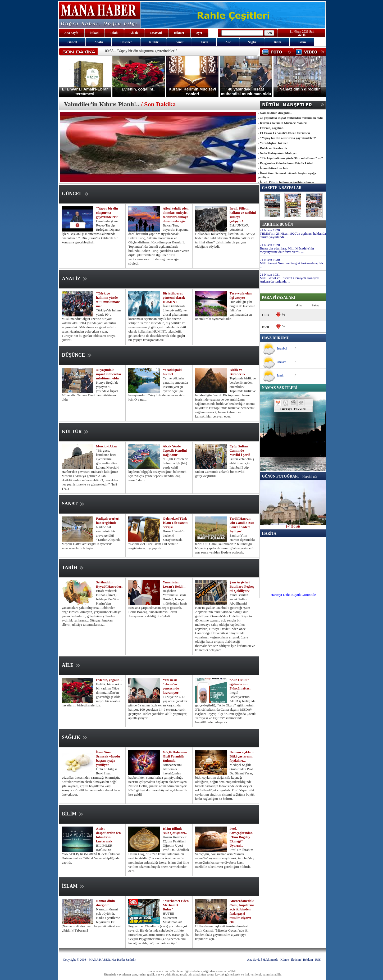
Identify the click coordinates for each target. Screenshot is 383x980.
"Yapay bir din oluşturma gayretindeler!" (107, 213)
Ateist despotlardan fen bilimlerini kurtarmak (108, 835)
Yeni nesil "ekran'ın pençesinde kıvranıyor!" (172, 686)
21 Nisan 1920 (270, 230)
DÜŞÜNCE (77, 355)
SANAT (74, 504)
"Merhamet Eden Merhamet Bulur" (176, 905)
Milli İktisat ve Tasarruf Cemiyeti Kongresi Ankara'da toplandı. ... (289, 280)
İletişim (296, 960)
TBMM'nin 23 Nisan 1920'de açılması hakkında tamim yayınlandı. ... (293, 235)
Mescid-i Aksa (106, 446)
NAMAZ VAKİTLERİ (280, 388)
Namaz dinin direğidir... (105, 903)
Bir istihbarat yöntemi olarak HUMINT (174, 298)
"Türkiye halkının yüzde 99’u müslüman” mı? (108, 300)
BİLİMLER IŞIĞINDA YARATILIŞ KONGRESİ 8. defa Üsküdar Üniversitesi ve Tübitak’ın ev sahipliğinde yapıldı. (91, 854)
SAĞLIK (75, 737)
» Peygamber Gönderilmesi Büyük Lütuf (285, 163)
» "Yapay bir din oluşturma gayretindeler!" (287, 138)
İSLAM (74, 886)
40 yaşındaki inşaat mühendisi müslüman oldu (108, 374)
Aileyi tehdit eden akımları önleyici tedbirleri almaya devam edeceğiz (176, 215)
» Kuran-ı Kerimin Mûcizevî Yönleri (282, 123)
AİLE (72, 665)
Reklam (308, 960)
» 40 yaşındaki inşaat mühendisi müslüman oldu (290, 118)
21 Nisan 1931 (270, 275)
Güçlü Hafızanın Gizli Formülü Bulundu (175, 756)
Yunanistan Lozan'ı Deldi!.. (174, 584)
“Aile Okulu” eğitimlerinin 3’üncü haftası (240, 684)
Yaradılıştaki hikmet (172, 372)
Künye (285, 960)
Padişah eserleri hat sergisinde (108, 521)
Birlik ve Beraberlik (238, 372)
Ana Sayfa (254, 960)
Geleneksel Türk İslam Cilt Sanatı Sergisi (175, 523)
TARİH (73, 568)
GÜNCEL (76, 194)
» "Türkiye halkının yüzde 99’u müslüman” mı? (290, 158)
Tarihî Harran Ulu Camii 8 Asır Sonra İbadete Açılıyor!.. (242, 525)
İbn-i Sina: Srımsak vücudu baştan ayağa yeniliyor (108, 758)
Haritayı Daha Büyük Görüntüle (293, 595)
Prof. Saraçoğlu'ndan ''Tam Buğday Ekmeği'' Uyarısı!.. (241, 837)
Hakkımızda (270, 960)
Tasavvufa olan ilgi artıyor (241, 295)
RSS (318, 960)
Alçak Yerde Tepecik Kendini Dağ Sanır (175, 450)
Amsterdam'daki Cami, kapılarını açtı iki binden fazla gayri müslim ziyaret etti (242, 911)
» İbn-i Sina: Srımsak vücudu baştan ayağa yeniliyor (287, 175)
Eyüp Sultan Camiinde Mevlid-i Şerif (240, 450)
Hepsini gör (310, 477)
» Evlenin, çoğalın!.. (271, 128)
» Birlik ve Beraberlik (272, 148)
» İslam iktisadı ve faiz (273, 168)
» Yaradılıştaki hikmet (273, 143)
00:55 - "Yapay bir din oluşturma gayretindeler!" (141, 51)
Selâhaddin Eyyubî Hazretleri (109, 584)
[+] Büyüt (293, 525)
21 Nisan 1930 (270, 260)
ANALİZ (75, 279)
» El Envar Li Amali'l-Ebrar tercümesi (284, 133)
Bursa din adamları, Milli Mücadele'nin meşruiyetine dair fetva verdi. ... (287, 250)
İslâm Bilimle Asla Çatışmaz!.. (175, 831)
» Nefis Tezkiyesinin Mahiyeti (277, 153)
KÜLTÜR (76, 432)
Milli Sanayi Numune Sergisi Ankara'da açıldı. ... (292, 265)
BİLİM (73, 814)
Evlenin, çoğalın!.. (109, 680)
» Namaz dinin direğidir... (275, 113)
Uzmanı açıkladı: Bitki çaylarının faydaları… (242, 756)
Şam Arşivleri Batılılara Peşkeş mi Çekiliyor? (242, 586)
